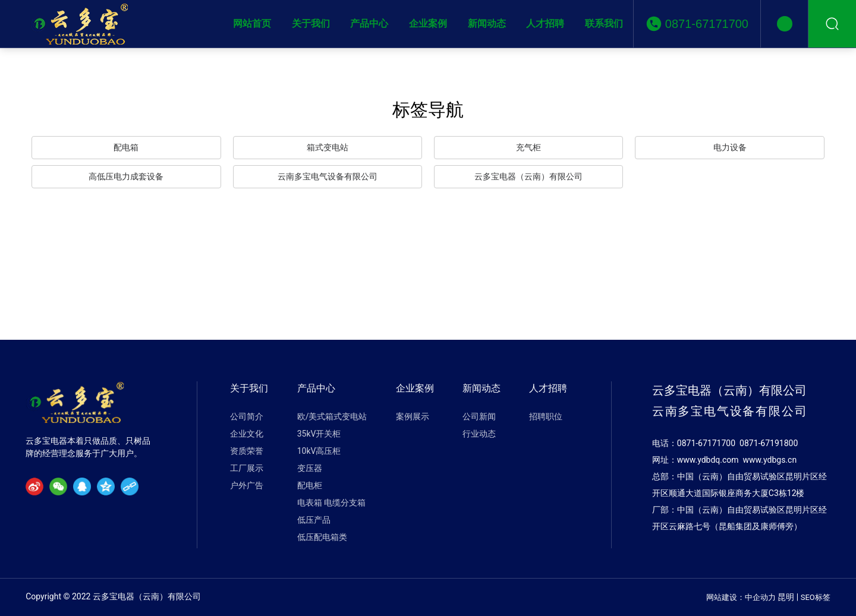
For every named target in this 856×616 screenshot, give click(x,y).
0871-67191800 (769, 443)
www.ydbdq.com (708, 460)
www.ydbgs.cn (770, 460)
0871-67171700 (707, 24)
